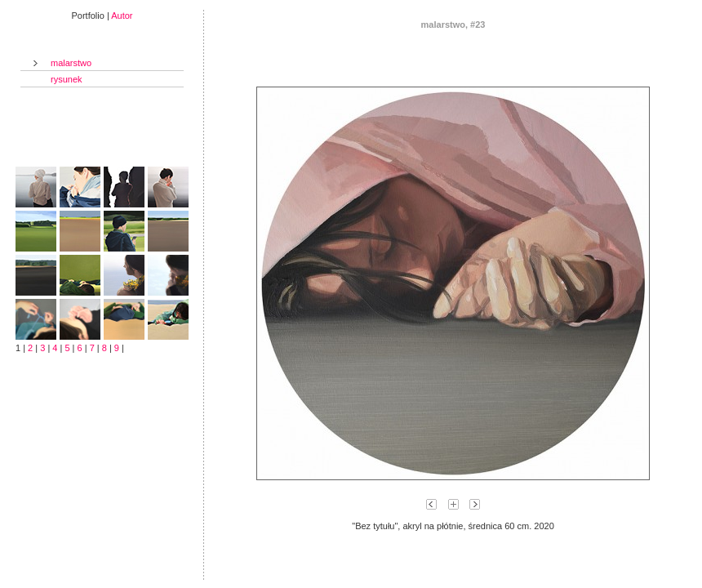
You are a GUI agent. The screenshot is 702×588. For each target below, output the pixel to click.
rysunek (67, 79)
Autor (122, 16)
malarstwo (71, 63)
